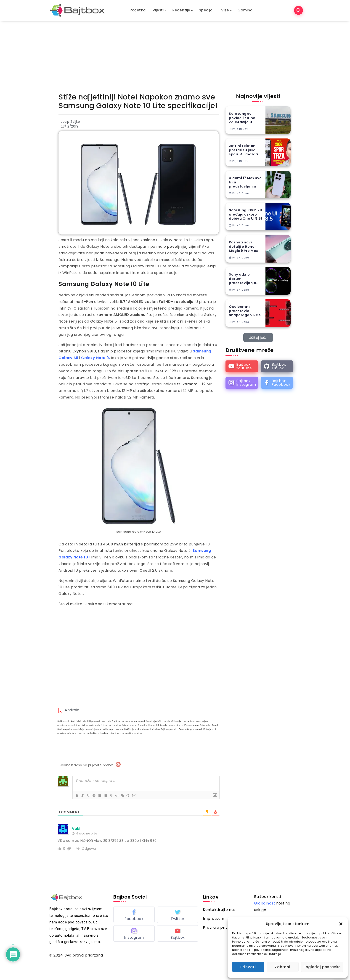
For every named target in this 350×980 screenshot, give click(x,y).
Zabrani (283, 967)
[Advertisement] (175, 55)
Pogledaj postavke (322, 967)
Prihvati (248, 967)
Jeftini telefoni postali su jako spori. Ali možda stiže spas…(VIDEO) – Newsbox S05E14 (244, 150)
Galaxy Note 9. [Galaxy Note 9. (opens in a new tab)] (95, 358)
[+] (141, 795)
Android (72, 710)
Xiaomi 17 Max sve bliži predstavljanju (245, 182)
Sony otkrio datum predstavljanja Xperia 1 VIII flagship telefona (245, 279)
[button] (341, 924)
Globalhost (265, 903)
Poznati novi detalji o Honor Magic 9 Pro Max (244, 247)
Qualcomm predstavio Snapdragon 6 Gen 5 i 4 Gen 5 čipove (246, 311)
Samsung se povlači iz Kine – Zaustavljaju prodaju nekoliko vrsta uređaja (244, 118)
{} (134, 795)
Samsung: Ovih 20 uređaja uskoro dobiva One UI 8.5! (245, 214)
